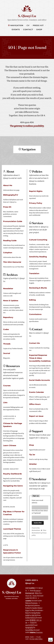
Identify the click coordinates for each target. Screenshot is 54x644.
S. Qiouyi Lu (27, 16)
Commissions (35, 314)
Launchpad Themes (12, 529)
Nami (27, 613)
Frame (32, 623)
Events (16, 29)
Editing (32, 300)
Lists (5, 402)
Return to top (27, 159)
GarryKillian (29, 630)
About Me (8, 185)
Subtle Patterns (31, 618)
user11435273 (30, 625)
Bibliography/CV (11, 195)
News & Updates (11, 300)
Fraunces (37, 590)
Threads (7, 344)
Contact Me (34, 343)
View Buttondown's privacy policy (39, 533)
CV (28, 25)
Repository (8, 317)
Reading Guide (10, 240)
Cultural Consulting (38, 240)
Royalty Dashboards (12, 474)
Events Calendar (37, 392)
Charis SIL (31, 596)
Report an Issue (36, 416)
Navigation (16, 25)
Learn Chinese (10, 445)
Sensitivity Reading (38, 256)
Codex (6, 329)
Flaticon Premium (31, 603)
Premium (36, 632)
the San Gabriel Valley (36, 639)
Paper (27, 610)
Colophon (8, 252)
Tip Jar (32, 454)
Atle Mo (34, 615)
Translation (34, 273)
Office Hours (35, 404)
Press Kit (38, 25)
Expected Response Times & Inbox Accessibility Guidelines (40, 358)
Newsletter (8, 288)
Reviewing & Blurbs (38, 288)
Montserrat (30, 593)
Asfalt (27, 615)
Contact (28, 29)
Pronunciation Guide (13, 221)
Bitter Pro (38, 593)
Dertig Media (36, 613)
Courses (7, 385)
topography (29, 627)
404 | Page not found (27, 47)
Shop (39, 29)
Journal (7, 353)
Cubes (28, 608)
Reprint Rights (36, 191)
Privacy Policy (36, 203)
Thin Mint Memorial (12, 262)
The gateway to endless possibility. (27, 126)
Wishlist (33, 464)
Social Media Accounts (40, 380)
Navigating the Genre (13, 486)
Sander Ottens (37, 608)
